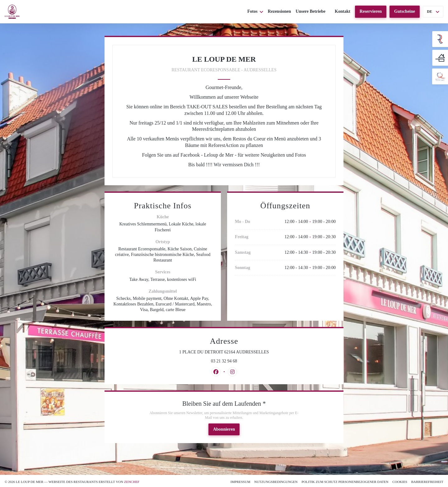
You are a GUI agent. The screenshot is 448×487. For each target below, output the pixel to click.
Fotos (255, 11)
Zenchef (132, 482)
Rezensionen (280, 11)
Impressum (240, 482)
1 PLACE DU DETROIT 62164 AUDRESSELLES (248, 352)
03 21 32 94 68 (224, 361)
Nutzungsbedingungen (276, 482)
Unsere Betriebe (310, 11)
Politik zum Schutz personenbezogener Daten (345, 482)
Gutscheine (405, 11)
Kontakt (343, 11)
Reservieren (371, 11)
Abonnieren (224, 429)
